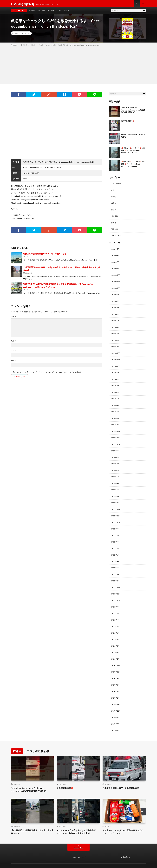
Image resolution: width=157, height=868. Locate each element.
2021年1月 (116, 652)
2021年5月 (116, 627)
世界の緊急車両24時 (35, 862)
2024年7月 (116, 384)
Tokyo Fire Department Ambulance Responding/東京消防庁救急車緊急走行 (133, 112)
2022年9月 (116, 524)
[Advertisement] (78, 66)
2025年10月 (116, 288)
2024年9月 (116, 371)
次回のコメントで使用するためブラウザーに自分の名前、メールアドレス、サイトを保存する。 (48, 374)
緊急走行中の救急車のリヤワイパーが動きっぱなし (46, 256)
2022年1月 (116, 576)
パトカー (51, 12)
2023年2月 (116, 493)
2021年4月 (116, 633)
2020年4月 (116, 684)
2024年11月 (116, 358)
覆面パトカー (117, 236)
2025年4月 (116, 326)
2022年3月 (116, 563)
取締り (114, 198)
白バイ (59, 12)
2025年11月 (116, 282)
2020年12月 (116, 659)
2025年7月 (116, 307)
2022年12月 (116, 505)
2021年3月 (116, 640)
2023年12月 (116, 429)
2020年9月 (116, 671)
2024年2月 (116, 416)
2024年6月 (116, 390)
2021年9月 (116, 601)
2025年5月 (116, 320)
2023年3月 (116, 486)
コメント (14, 318)
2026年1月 (116, 269)
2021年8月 (116, 608)
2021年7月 (116, 614)
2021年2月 (116, 646)
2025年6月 (116, 314)
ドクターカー (117, 185)
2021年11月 (116, 588)
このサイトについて (79, 850)
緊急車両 (115, 230)
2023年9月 (116, 448)
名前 (13, 342)
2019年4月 (116, 710)
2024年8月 (116, 378)
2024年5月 (116, 397)
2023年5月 (116, 473)
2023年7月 (116, 461)
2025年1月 (116, 346)
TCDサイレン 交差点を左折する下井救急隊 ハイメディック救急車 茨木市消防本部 (78, 825)
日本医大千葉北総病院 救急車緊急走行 (123, 780)
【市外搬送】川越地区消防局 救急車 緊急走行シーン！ (33, 825)
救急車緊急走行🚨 (128, 123)
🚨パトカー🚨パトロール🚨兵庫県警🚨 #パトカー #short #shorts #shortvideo (133, 152)
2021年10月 (116, 595)
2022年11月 (116, 512)
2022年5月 (116, 550)
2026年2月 (116, 263)
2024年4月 (116, 403)
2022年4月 (116, 556)
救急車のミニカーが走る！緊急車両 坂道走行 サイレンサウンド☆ (123, 825)
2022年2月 (116, 569)
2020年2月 (116, 691)
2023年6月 (116, 467)
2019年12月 (116, 697)
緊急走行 (32, 12)
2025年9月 (116, 294)
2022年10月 (116, 518)
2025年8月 (116, 301)
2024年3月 (116, 409)
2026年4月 (116, 250)
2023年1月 (116, 499)
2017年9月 (116, 716)
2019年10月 (116, 703)
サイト (14, 362)
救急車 (27, 35)
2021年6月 (116, 620)
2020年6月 (116, 678)
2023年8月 (116, 454)
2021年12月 (116, 582)
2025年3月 (116, 333)
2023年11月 (116, 435)
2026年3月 (116, 256)
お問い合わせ (126, 850)
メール (14, 352)
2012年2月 (116, 723)
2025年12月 (116, 275)
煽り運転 (41, 12)
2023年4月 (116, 480)
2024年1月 (116, 422)
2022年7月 (116, 537)
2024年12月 (116, 352)
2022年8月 (116, 531)
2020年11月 (116, 665)
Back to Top (79, 841)
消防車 (67, 12)
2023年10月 (116, 441)
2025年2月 (116, 339)
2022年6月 (116, 544)
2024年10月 (116, 365)
